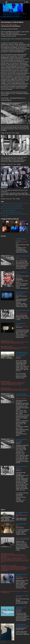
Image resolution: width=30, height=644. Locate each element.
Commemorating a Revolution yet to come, (22, 625)
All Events (3, 642)
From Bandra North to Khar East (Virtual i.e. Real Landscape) (22, 354)
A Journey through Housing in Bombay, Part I (22, 396)
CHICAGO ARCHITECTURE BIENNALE (12, 207)
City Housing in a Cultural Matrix (12, 22)
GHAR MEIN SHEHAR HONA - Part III (21, 293)
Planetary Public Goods (22, 596)
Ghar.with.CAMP (5, 40)
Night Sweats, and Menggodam (21, 608)
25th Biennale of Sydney (22, 538)
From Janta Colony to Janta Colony (21, 440)
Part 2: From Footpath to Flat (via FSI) (12, 212)
